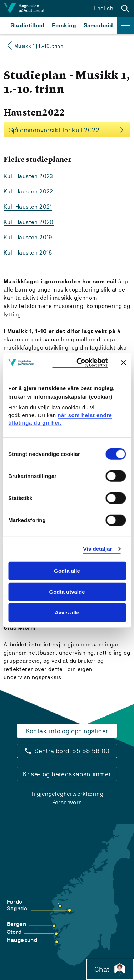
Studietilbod (27, 25)
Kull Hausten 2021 (28, 207)
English (103, 8)
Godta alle (67, 571)
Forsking (64, 25)
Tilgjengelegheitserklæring (67, 794)
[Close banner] (123, 363)
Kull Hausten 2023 (28, 176)
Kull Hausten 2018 (28, 253)
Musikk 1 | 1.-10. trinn (39, 46)
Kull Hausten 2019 (28, 237)
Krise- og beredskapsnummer (67, 774)
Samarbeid (98, 25)
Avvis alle (67, 612)
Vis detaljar (98, 549)
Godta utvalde (67, 592)
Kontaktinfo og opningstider (67, 731)
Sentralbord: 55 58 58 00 (72, 751)
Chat (110, 969)
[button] (125, 9)
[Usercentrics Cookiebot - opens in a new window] (80, 363)
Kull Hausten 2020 (29, 222)
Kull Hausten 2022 (28, 191)
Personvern (67, 802)
